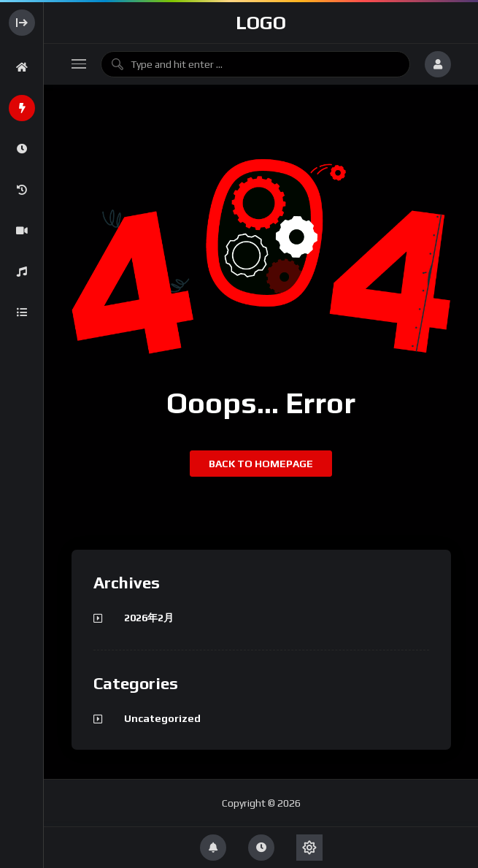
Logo (261, 23)
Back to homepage (261, 464)
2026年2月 (149, 618)
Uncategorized (162, 718)
